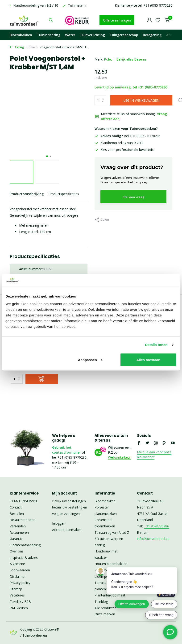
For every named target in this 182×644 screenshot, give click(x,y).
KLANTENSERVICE (24, 501)
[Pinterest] (164, 443)
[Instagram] (156, 443)
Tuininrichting (49, 35)
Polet (108, 59)
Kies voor (124, 150)
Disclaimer (18, 576)
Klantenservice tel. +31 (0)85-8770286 (144, 5)
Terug (17, 47)
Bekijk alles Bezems (131, 59)
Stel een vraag (134, 197)
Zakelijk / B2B (20, 602)
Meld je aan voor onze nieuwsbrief (154, 455)
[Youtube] (173, 443)
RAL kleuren (19, 608)
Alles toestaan (148, 360)
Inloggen (59, 523)
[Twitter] (147, 443)
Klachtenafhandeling (25, 545)
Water (70, 35)
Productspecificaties (64, 194)
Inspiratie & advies (24, 558)
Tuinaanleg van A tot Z (112, 532)
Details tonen (156, 345)
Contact (16, 507)
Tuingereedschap (124, 35)
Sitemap (16, 589)
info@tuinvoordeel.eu (153, 539)
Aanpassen (90, 360)
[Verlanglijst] (158, 20)
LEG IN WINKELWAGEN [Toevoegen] (141, 100)
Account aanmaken (67, 530)
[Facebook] (139, 443)
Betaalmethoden (23, 520)
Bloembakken (21, 35)
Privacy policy (20, 583)
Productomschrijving (27, 194)
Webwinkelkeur (119, 457)
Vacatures (17, 595)
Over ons (17, 551)
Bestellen (17, 514)
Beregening (152, 35)
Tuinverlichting (92, 35)
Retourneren (19, 532)
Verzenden (18, 526)
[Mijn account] (149, 20)
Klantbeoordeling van (119, 143)
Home (32, 47)
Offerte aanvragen (117, 20)
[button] (47, 156)
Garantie (16, 539)
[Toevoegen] (42, 379)
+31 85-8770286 (157, 526)
